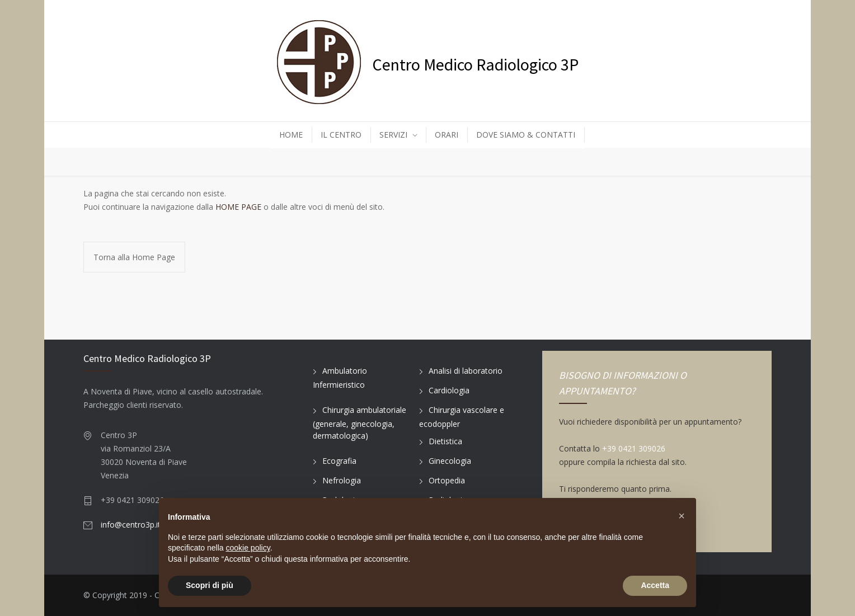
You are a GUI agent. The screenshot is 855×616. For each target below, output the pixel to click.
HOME (291, 135)
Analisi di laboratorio (466, 371)
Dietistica (445, 441)
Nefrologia (342, 480)
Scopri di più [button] (210, 585)
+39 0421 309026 (634, 448)
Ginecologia (450, 461)
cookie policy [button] (248, 548)
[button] (682, 516)
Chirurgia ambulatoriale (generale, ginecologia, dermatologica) (360, 423)
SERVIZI (393, 135)
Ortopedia (447, 480)
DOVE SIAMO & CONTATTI (526, 135)
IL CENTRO (341, 135)
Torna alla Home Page (134, 257)
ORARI (447, 135)
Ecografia (339, 461)
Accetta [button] (655, 585)
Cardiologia (449, 390)
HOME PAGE (238, 207)
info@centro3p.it (131, 525)
